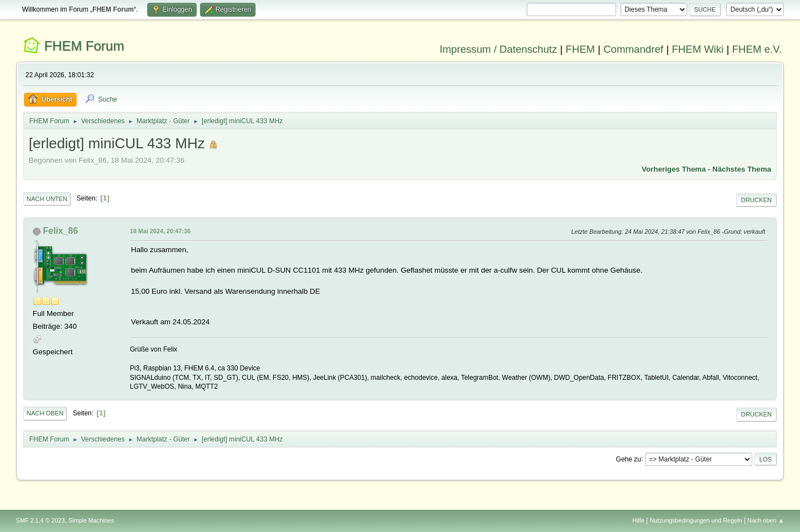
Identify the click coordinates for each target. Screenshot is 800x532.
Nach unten (47, 199)
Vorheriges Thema (674, 169)
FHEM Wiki (697, 49)
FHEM (580, 49)
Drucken (756, 200)
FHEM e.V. (757, 49)
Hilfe (638, 520)
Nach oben (45, 413)
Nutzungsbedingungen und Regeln (696, 520)
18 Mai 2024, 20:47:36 (160, 231)
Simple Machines (91, 520)
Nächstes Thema (742, 169)
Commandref (633, 49)
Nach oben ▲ (766, 520)
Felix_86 (60, 231)
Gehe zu (629, 459)
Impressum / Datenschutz (498, 49)
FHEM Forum (84, 46)
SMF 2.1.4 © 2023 (41, 520)
